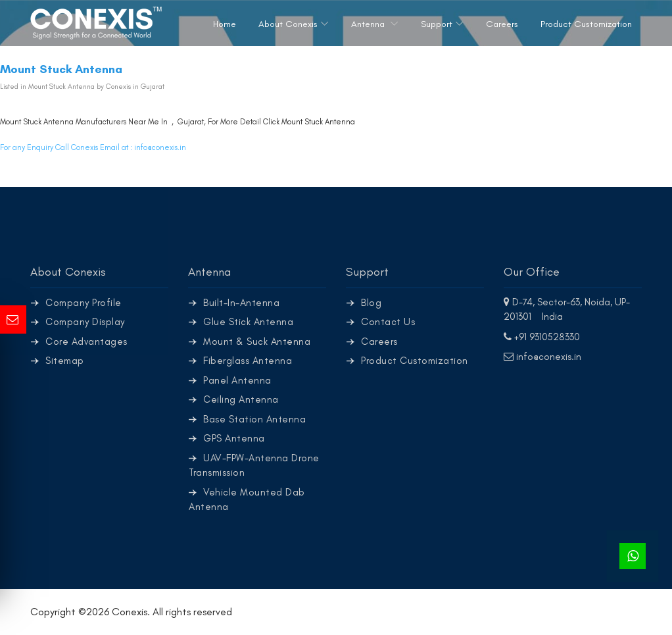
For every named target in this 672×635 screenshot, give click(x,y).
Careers (502, 24)
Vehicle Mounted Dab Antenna (247, 500)
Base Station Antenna (254, 419)
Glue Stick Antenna (248, 322)
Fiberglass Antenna (248, 361)
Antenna (369, 24)
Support (437, 24)
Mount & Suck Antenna (257, 342)
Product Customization (586, 24)
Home (225, 24)
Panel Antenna (237, 380)
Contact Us (388, 322)
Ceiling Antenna (241, 399)
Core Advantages (86, 342)
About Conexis (288, 24)
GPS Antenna (234, 438)
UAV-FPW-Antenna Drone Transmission (254, 466)
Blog (371, 303)
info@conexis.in (160, 147)
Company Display (85, 322)
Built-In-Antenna (241, 303)
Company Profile (84, 303)
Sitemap (65, 361)
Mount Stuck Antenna (318, 122)
